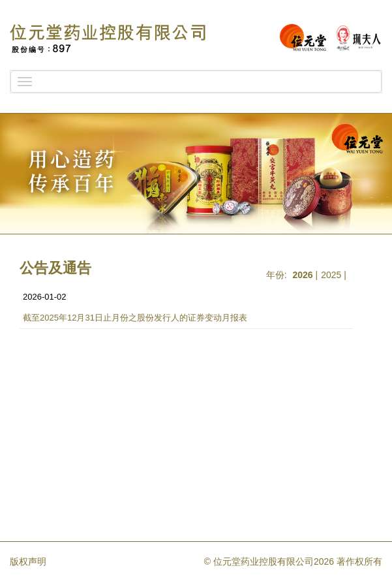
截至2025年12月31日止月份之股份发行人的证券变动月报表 (135, 318)
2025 (331, 275)
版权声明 (28, 561)
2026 (303, 275)
